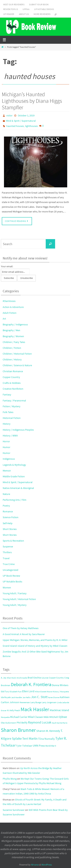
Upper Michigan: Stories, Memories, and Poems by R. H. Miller (35, 640)
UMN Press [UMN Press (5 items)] (39, 746)
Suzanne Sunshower (14, 810)
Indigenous (9, 459)
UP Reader (9, 14)
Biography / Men (11, 330)
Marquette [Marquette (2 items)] (5, 717)
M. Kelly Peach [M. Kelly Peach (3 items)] (14, 710)
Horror (6, 441)
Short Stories (10, 529)
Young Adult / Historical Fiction (19, 599)
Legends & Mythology (14, 465)
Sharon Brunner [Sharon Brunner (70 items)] (18, 730)
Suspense (8, 546)
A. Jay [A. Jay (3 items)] (4, 678)
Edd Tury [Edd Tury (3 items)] (5, 691)
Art (4, 319)
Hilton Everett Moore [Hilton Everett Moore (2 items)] (43, 692)
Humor (7, 447)
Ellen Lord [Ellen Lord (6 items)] (28, 691)
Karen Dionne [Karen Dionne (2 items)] (54, 697)
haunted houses (15, 126)
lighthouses (31, 126)
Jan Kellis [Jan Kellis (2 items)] (27, 697)
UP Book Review (11, 576)
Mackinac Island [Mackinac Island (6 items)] (59, 710)
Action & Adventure (13, 307)
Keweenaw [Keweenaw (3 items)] (25, 702)
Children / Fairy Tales (14, 342)
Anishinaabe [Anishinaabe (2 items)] (22, 678)
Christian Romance (13, 371)
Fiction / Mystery (12, 406)
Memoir (7, 471)
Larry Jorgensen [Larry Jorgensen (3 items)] (49, 702)
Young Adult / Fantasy (15, 593)
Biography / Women (13, 336)
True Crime (9, 564)
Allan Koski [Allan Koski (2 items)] (11, 678)
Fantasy (7, 395)
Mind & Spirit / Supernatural (21, 121)
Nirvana (35, 865)
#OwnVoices (9, 301)
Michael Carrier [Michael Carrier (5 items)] (19, 717)
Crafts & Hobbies (12, 383)
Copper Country (11, 377)
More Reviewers (42, 14)
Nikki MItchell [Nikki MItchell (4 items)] (51, 717)
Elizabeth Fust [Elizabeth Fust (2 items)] (16, 692)
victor (9, 115)
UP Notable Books (44, 9)
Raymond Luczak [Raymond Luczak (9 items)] (40, 722)
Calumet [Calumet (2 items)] (45, 678)
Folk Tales (8, 412)
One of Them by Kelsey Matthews (21, 628)
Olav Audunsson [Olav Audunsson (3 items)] (8, 723)
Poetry (6, 506)
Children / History (12, 359)
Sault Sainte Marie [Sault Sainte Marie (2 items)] (60, 723)
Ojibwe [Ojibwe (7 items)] (63, 717)
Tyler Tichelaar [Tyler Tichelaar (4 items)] (24, 746)
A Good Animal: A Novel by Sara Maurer (24, 634)
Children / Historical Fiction (17, 354)
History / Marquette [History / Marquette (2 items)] (61, 692)
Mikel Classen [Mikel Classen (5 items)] (35, 717)
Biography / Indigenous (15, 324)
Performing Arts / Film (15, 500)
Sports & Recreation (13, 541)
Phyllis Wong (10, 779)
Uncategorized (10, 570)
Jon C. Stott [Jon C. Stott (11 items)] (39, 697)
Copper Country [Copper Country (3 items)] (56, 678)
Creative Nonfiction (13, 389)
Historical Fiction (12, 418)
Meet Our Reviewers (14, 4)
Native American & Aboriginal (18, 488)
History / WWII (10, 436)
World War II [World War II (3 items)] (51, 746)
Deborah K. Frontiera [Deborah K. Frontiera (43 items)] (31, 684)
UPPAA (26, 9)
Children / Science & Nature (17, 365)
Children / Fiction (12, 348)
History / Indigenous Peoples (18, 430)
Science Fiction (11, 517)
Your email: (7, 266)
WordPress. (47, 865)
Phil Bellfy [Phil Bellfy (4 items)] (22, 723)
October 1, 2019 (26, 115)
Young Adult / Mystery (15, 605)
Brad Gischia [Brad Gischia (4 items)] (34, 678)
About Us (24, 14)
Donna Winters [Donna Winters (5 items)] (60, 685)
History (7, 424)
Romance (8, 511)
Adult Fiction (10, 313)
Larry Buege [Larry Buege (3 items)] (36, 702)
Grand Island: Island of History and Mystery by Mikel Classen (35, 646)
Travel (6, 558)
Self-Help (8, 523)
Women (7, 588)
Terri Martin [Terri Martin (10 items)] (30, 738)
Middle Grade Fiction (14, 476)
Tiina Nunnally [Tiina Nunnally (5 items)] (46, 739)
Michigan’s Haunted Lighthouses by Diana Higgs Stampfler (32, 101)
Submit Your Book (39, 4)
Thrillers (7, 552)
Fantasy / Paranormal (14, 401)
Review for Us (11, 9)
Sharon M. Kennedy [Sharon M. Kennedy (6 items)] (48, 731)
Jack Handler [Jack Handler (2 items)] (17, 697)
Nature (6, 494)
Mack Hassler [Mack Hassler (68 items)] (35, 709)
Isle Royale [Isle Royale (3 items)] (6, 697)
